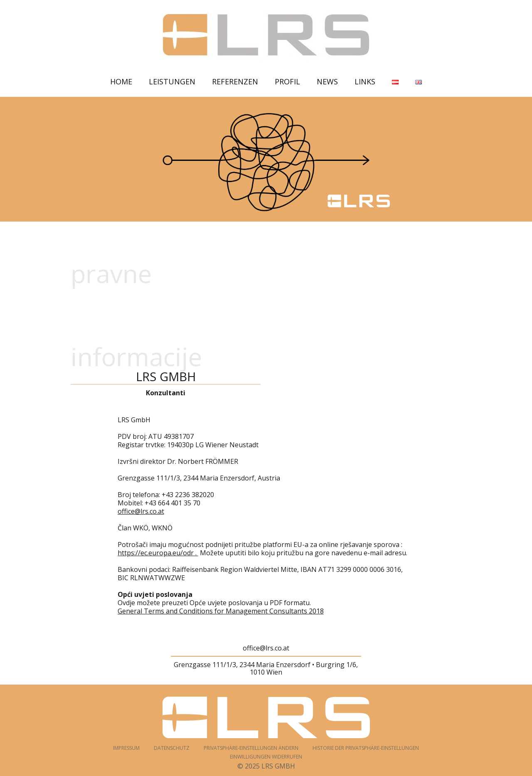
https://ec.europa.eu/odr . (158, 553)
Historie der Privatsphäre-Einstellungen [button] (366, 748)
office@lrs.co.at (141, 511)
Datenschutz (172, 748)
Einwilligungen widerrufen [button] (266, 757)
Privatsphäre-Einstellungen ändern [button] (251, 748)
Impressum (126, 748)
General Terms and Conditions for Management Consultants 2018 (221, 611)
